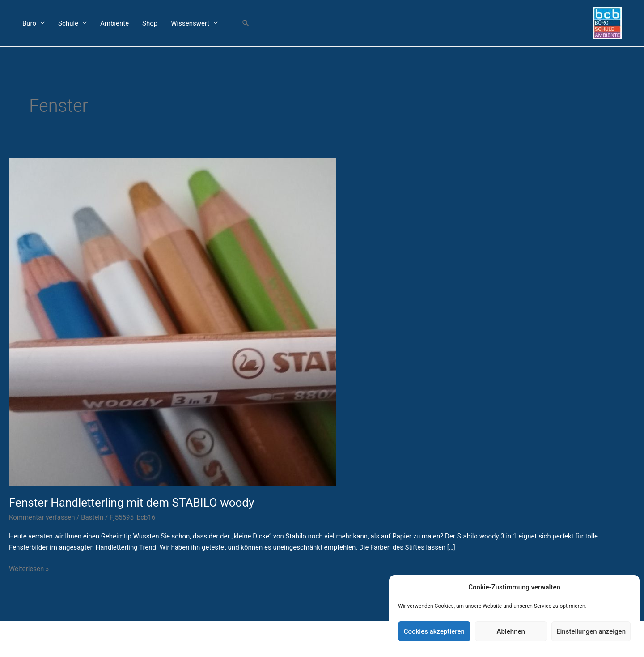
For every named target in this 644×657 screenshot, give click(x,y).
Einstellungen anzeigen (591, 631)
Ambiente (114, 23)
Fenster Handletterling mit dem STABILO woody (131, 503)
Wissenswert (190, 23)
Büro (29, 23)
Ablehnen (511, 631)
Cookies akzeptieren (434, 631)
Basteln (92, 517)
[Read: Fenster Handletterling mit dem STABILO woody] (173, 321)
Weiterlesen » (29, 568)
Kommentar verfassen (42, 517)
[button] (246, 23)
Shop (150, 23)
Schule (68, 23)
